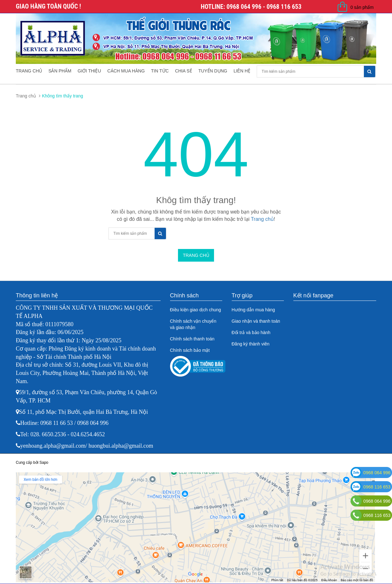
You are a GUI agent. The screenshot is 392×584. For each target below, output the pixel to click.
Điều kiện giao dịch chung (196, 310)
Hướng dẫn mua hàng (253, 310)
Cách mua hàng (126, 71)
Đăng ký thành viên (251, 344)
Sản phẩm (60, 71)
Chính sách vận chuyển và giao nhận (193, 324)
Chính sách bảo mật (190, 350)
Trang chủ (29, 71)
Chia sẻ (184, 71)
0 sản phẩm (362, 7)
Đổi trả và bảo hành (251, 332)
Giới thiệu (89, 71)
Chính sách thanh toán (192, 339)
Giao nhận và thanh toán (256, 321)
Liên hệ (242, 71)
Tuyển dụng (213, 71)
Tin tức (160, 71)
